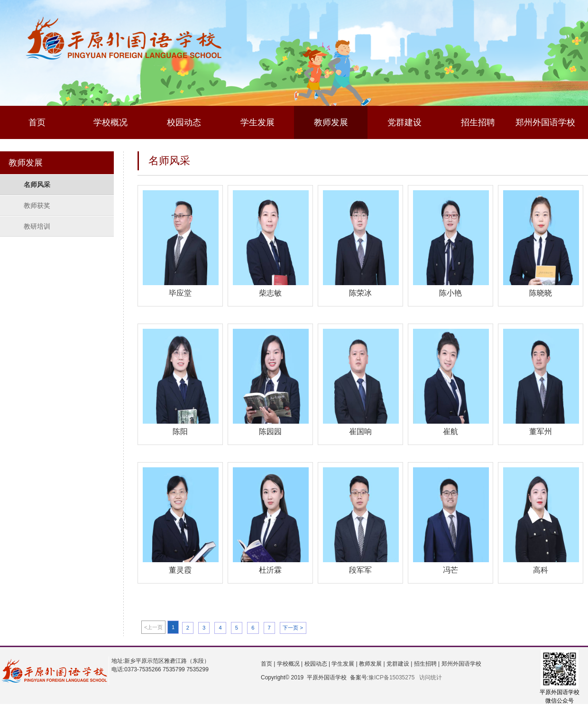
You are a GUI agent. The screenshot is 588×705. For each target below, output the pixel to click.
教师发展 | (371, 664)
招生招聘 (478, 122)
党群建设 (404, 122)
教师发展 (331, 122)
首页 (37, 122)
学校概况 (110, 122)
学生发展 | (344, 664)
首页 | (268, 664)
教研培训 (37, 226)
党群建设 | (399, 664)
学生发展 (257, 122)
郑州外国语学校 (545, 122)
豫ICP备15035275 (391, 677)
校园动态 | (316, 664)
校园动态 (184, 122)
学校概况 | (289, 664)
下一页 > (293, 628)
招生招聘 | (426, 664)
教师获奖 (37, 205)
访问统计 (431, 677)
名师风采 (37, 185)
